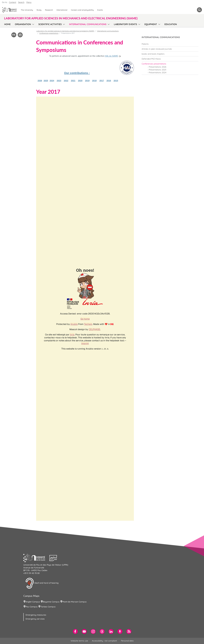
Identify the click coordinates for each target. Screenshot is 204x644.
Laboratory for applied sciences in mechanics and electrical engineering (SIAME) (65, 31)
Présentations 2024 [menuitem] (158, 73)
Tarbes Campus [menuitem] (48, 607)
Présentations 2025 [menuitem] (158, 70)
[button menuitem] (199, 10)
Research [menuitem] (49, 10)
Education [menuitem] (171, 24)
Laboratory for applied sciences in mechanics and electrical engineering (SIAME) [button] (71, 18)
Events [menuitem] (100, 10)
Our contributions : (77, 73)
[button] (36, 558)
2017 (102, 81)
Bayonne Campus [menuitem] (51, 602)
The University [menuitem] (27, 10)
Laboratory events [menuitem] (125, 24)
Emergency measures (36, 615)
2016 (109, 81)
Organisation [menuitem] (23, 24)
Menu (29, 2)
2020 (80, 81)
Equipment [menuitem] (151, 24)
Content (13, 2)
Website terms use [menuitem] (79, 641)
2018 (94, 81)
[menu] (33, 24)
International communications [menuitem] (88, 24)
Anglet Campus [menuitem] (33, 602)
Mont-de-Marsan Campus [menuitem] (75, 602)
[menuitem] (170, 44)
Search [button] (21, 2)
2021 (73, 81)
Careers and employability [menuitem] (82, 10)
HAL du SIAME (111, 56)
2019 (87, 81)
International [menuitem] (62, 10)
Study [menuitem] (39, 10)
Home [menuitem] (7, 24)
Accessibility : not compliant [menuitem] (104, 641)
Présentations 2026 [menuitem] (158, 67)
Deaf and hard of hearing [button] (42, 583)
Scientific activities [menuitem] (50, 24)
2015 (116, 81)
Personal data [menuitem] (127, 641)
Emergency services (35, 619)
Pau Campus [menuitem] (32, 607)
